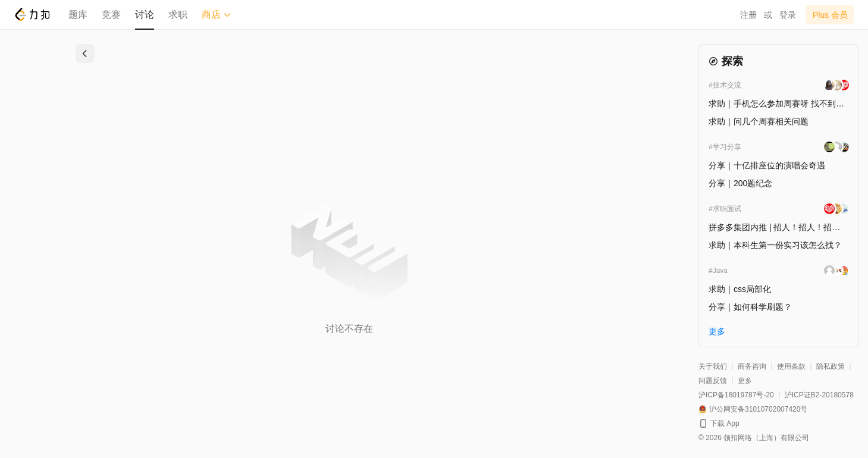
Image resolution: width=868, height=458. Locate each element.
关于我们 (713, 366)
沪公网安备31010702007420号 (758, 409)
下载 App (725, 424)
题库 (78, 15)
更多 (745, 381)
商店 (217, 15)
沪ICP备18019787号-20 (736, 395)
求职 (178, 15)
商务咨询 (752, 366)
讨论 (145, 15)
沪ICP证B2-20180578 (819, 395)
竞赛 (111, 15)
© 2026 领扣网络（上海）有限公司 (754, 438)
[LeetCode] (32, 14)
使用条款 (791, 366)
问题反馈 (713, 381)
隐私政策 (831, 366)
